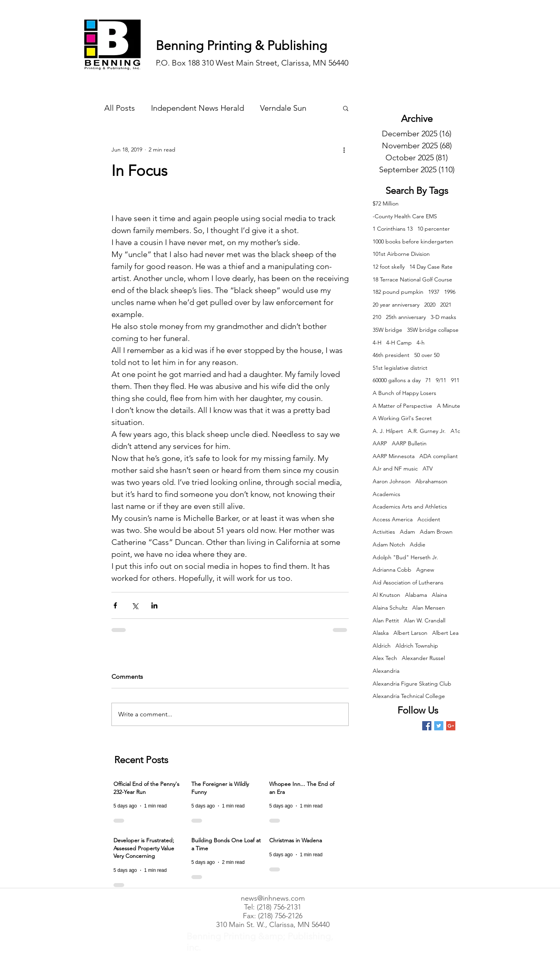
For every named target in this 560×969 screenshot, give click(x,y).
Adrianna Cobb (392, 570)
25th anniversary (406, 317)
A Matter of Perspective (402, 406)
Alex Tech (385, 658)
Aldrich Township (417, 646)
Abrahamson (431, 481)
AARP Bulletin (409, 443)
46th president (391, 355)
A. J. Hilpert (388, 431)
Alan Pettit (386, 620)
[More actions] (344, 150)
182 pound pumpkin (398, 292)
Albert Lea (445, 633)
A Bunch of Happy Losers (404, 393)
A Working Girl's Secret (402, 418)
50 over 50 (427, 355)
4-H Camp (399, 343)
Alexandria (386, 671)
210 (377, 317)
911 (455, 380)
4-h (421, 343)
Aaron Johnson (392, 481)
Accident (429, 519)
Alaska (381, 633)
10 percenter (434, 229)
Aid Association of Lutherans (408, 582)
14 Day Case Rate (431, 267)
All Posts (120, 108)
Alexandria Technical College (409, 696)
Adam (407, 532)
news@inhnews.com (273, 898)
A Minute (449, 406)
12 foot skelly (389, 267)
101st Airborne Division (401, 254)
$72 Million (386, 203)
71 (428, 380)
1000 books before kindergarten (413, 241)
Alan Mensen (429, 608)
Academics (386, 494)
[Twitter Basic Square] (439, 726)
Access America (393, 519)
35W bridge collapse (433, 330)
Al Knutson (386, 595)
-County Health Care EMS (405, 216)
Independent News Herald (198, 108)
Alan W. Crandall (425, 620)
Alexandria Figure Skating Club (412, 684)
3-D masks (443, 317)
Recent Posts (141, 760)
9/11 (441, 380)
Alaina (439, 595)
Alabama (416, 595)
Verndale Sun (283, 108)
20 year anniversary (396, 305)
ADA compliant (439, 456)
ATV (428, 469)
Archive (417, 119)
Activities (384, 532)
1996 (450, 292)
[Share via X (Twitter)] (135, 605)
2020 (430, 305)
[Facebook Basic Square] (427, 726)
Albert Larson (410, 633)
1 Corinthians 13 (393, 229)
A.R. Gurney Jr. (427, 431)
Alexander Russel (423, 658)
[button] (346, 108)
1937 (434, 292)
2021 (446, 305)
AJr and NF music (395, 469)
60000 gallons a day (397, 380)
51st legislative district (400, 368)
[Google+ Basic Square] (451, 726)
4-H (377, 343)
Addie (418, 544)
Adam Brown (436, 532)
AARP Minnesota (394, 456)
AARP (380, 443)
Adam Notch (389, 544)
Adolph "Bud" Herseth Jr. (405, 557)
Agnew (425, 570)
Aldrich (382, 646)
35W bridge (387, 330)
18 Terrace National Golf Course (412, 279)
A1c (455, 431)
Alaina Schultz (390, 608)
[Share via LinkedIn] (154, 605)
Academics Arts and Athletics (410, 506)
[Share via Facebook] (115, 605)
